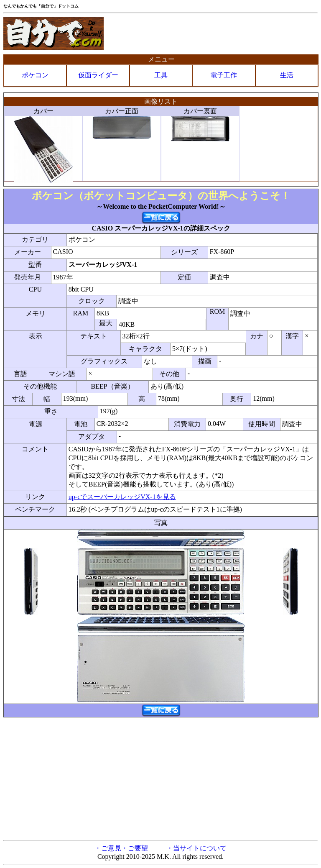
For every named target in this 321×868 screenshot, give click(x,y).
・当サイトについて (196, 848)
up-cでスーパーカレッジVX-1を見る (122, 497)
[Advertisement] (160, 778)
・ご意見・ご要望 (121, 848)
